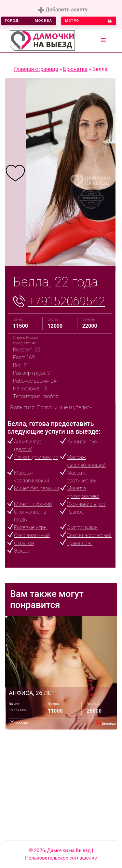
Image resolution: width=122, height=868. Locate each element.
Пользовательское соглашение (61, 858)
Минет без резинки (36, 488)
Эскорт (22, 551)
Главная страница (36, 69)
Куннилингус (82, 442)
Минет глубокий (33, 504)
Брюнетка (75, 69)
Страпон (24, 543)
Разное (75, 512)
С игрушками (82, 527)
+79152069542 (67, 301)
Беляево (109, 723)
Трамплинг (80, 543)
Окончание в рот (86, 504)
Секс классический (89, 535)
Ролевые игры (31, 527)
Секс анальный (32, 535)
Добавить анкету (63, 10)
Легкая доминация (36, 457)
